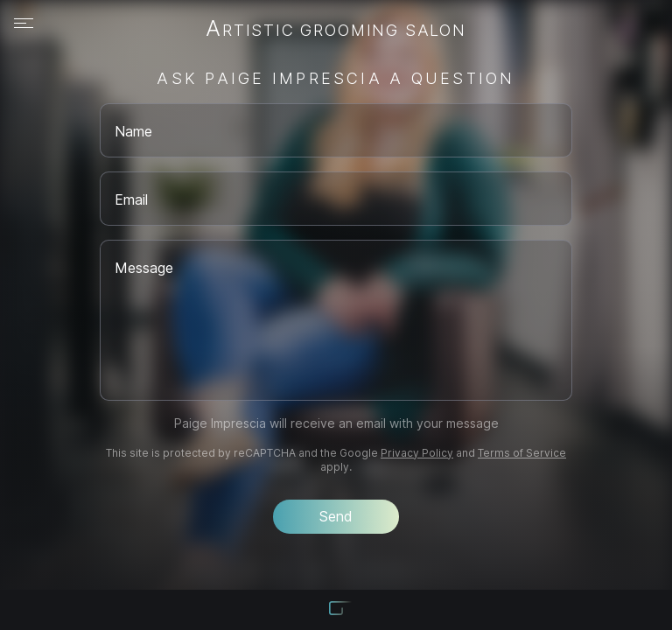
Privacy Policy (417, 453)
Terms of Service (522, 453)
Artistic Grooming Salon (336, 30)
